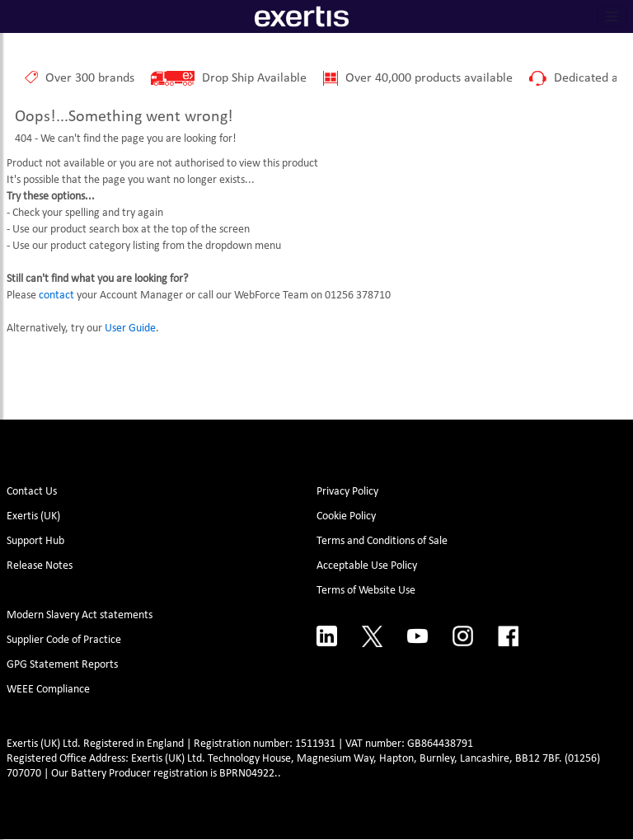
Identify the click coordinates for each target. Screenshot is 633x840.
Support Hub (35, 541)
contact (56, 296)
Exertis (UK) (33, 516)
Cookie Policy (346, 516)
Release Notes (40, 566)
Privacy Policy (347, 492)
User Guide (130, 328)
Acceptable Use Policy (367, 566)
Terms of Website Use (366, 591)
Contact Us (32, 492)
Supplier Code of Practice (64, 640)
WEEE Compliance (48, 690)
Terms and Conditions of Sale (382, 541)
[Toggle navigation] (612, 16)
